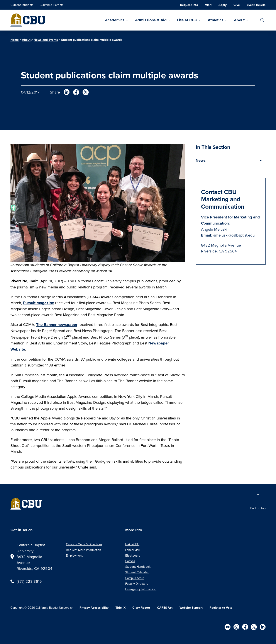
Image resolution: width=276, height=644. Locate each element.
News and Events (46, 40)
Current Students (22, 5)
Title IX (120, 608)
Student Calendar (137, 572)
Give (237, 5)
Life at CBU (187, 20)
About (239, 20)
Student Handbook (138, 567)
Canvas (130, 561)
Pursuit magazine (39, 303)
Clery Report (141, 608)
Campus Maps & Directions (84, 544)
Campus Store (135, 578)
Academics (115, 20)
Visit (208, 5)
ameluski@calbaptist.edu (234, 235)
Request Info (189, 5)
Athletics (216, 20)
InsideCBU (132, 544)
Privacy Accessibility (94, 608)
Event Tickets (256, 5)
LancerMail (132, 550)
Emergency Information (141, 589)
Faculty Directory (137, 584)
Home (15, 40)
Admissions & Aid (151, 20)
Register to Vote (221, 608)
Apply (223, 5)
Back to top (258, 508)
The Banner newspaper (57, 325)
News (201, 160)
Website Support (191, 608)
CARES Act (165, 608)
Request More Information (84, 550)
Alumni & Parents (52, 5)
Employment (74, 555)
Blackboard (133, 555)
